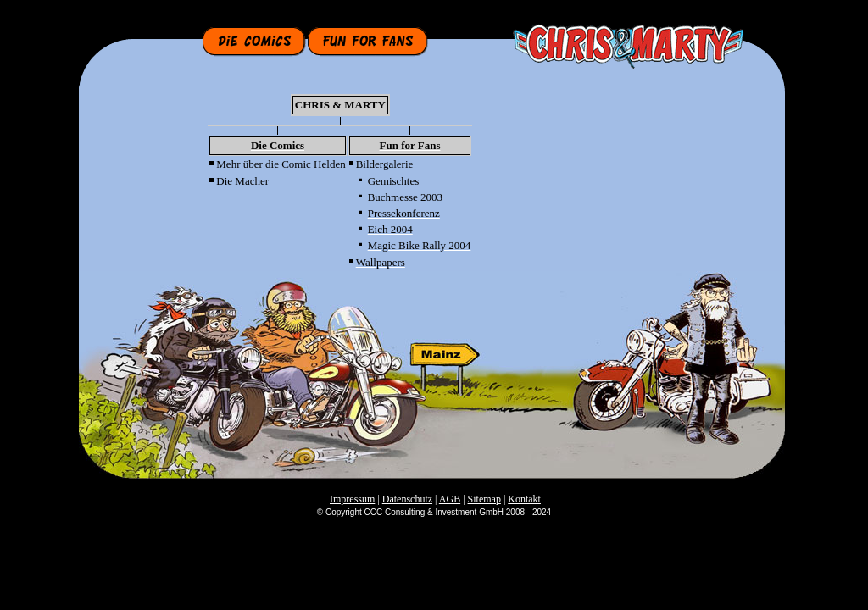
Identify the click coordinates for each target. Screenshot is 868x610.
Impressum (352, 499)
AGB (450, 499)
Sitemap (484, 499)
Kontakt (524, 499)
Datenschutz (407, 499)
